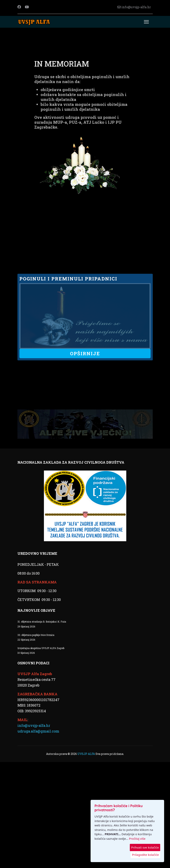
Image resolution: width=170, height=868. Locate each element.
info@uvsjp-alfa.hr (136, 7)
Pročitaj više (137, 839)
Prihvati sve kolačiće (145, 847)
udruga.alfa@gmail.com (38, 731)
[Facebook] (19, 7)
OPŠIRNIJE (85, 353)
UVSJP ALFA (86, 754)
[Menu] (146, 22)
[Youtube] (27, 7)
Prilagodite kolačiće (145, 855)
